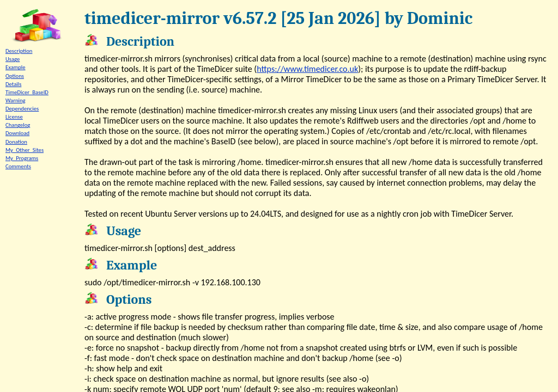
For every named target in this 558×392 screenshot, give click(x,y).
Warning (16, 100)
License (14, 117)
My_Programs (22, 158)
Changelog (18, 125)
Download (17, 133)
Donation (16, 142)
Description (19, 51)
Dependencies (22, 109)
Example (16, 67)
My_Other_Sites (25, 150)
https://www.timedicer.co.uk (307, 69)
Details (13, 84)
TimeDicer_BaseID (27, 92)
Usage (13, 59)
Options (15, 76)
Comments (18, 166)
